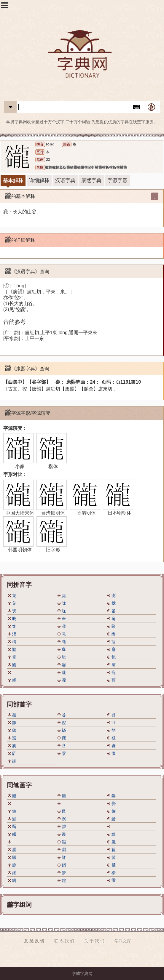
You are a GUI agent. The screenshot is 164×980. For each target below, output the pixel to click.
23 (48, 160)
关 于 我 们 (94, 941)
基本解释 (13, 181)
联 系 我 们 (64, 941)
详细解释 (39, 181)
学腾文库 (123, 941)
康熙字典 (91, 181)
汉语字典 (65, 181)
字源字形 (117, 181)
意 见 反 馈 (34, 941)
